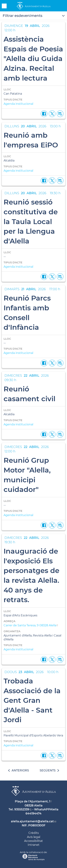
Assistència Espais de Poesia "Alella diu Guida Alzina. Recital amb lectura (33, 59)
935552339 (22, 809)
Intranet (34, 845)
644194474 (33, 813)
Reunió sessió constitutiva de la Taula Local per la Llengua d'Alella (31, 221)
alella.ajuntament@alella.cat (32, 821)
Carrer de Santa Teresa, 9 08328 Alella (30, 625)
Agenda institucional (18, 104)
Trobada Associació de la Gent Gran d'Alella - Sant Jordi (32, 700)
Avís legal (34, 837)
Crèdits (34, 833)
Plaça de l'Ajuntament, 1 (33, 801)
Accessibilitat (33, 841)
